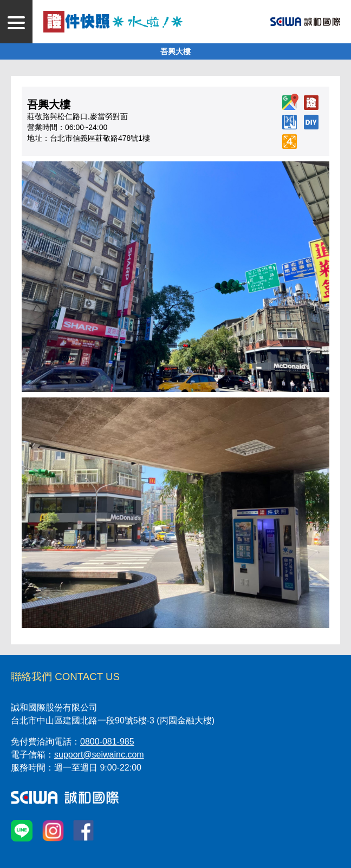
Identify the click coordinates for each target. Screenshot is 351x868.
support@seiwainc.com (99, 755)
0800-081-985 (107, 742)
